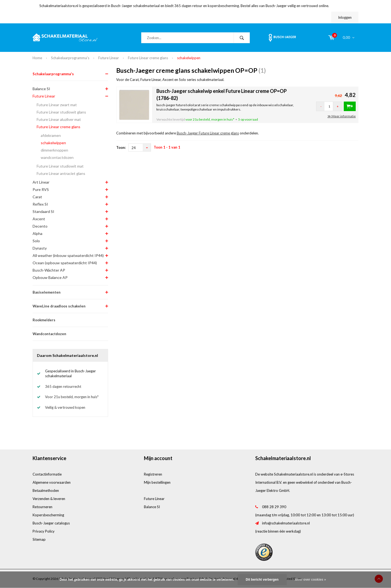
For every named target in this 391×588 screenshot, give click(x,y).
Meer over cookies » (310, 580)
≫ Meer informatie (342, 116)
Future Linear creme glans (148, 58)
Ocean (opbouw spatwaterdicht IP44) (65, 263)
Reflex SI (40, 204)
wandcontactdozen (57, 157)
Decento (40, 226)
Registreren (153, 474)
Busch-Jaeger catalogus (51, 523)
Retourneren (42, 507)
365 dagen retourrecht (63, 386)
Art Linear (41, 182)
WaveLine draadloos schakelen (59, 306)
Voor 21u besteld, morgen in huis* (72, 397)
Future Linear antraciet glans (61, 173)
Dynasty (40, 248)
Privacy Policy (44, 531)
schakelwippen (189, 58)
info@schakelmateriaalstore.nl (286, 523)
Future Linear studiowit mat (60, 166)
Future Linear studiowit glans (61, 112)
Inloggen (345, 17)
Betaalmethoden (46, 490)
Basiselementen (47, 292)
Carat (37, 197)
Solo (36, 241)
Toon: (121, 147)
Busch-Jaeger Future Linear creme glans (208, 133)
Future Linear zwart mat (57, 105)
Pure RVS (41, 189)
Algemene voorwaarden (52, 482)
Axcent (39, 219)
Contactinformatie (47, 474)
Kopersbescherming (48, 515)
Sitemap (39, 539)
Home (37, 58)
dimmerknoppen (54, 150)
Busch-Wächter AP (49, 270)
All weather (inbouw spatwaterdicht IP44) (68, 255)
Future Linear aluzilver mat (59, 119)
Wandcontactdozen (49, 334)
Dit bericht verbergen (262, 580)
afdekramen (51, 135)
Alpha (37, 233)
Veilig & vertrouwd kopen (65, 407)
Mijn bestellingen (157, 482)
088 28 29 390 (274, 507)
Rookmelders (44, 320)
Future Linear (109, 58)
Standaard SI (43, 211)
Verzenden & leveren (49, 499)
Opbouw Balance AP (50, 277)
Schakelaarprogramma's (70, 58)
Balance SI (41, 89)
